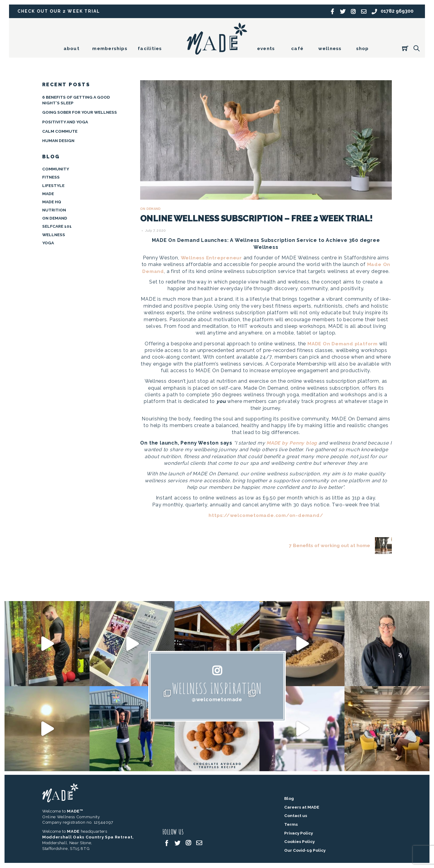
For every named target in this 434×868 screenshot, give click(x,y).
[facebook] (167, 843)
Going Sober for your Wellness (80, 112)
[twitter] (178, 843)
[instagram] (188, 843)
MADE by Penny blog (293, 443)
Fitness (51, 177)
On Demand (152, 209)
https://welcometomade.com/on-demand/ (266, 515)
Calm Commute (60, 131)
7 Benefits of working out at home (339, 546)
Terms (291, 825)
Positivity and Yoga (65, 122)
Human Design (58, 141)
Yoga (48, 243)
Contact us (296, 816)
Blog (289, 799)
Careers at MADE (302, 808)
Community (56, 169)
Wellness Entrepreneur (211, 258)
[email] (199, 843)
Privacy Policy (299, 833)
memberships (110, 49)
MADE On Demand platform (343, 344)
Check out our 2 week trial (60, 11)
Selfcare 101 (57, 226)
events (266, 49)
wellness (330, 49)
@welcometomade (217, 700)
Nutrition (54, 210)
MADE (48, 193)
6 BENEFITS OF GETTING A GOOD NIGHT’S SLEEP (76, 100)
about (72, 49)
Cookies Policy (299, 842)
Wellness (54, 234)
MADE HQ (52, 202)
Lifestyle (53, 185)
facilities (150, 49)
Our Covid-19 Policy (305, 851)
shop (363, 49)
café (297, 49)
